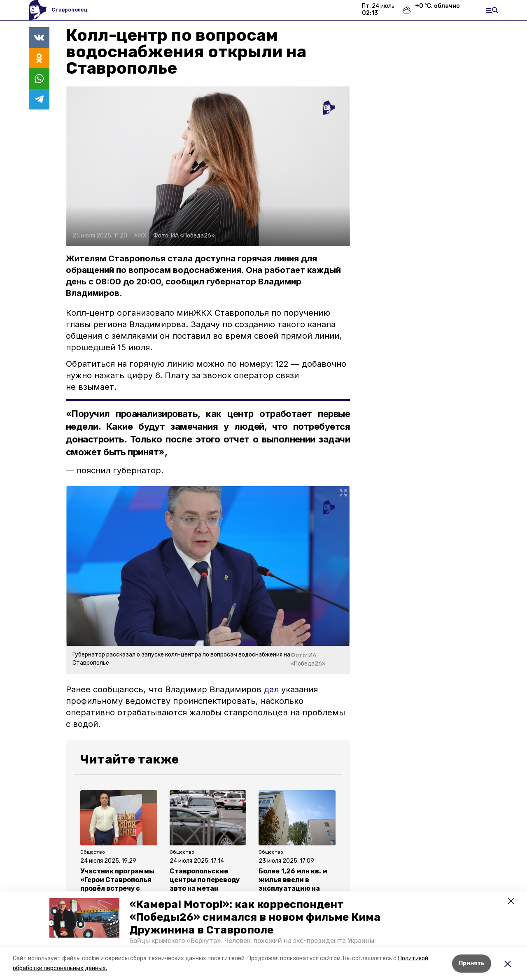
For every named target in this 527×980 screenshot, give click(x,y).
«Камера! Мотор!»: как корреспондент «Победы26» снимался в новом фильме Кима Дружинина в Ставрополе (255, 917)
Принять (472, 963)
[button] (84, 918)
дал (273, 689)
